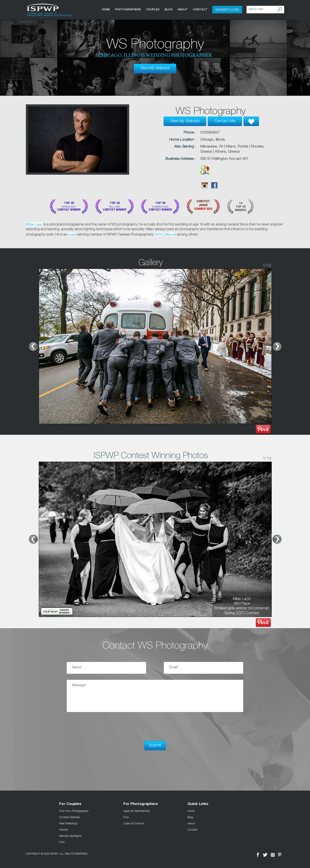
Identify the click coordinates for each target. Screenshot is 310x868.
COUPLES (153, 9)
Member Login (227, 9)
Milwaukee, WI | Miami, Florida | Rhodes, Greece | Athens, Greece (232, 149)
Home (106, 9)
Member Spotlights (71, 836)
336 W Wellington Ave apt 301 (224, 159)
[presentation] (99, 726)
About (183, 9)
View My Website (155, 68)
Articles (64, 829)
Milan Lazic (34, 224)
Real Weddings (68, 823)
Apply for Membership (136, 811)
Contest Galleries (70, 817)
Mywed (171, 234)
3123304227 (210, 133)
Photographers (128, 9)
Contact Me (225, 121)
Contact (200, 9)
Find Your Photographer (74, 811)
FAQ (62, 842)
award (72, 234)
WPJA (159, 234)
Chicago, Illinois (212, 140)
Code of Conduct (134, 823)
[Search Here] (265, 10)
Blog (169, 9)
